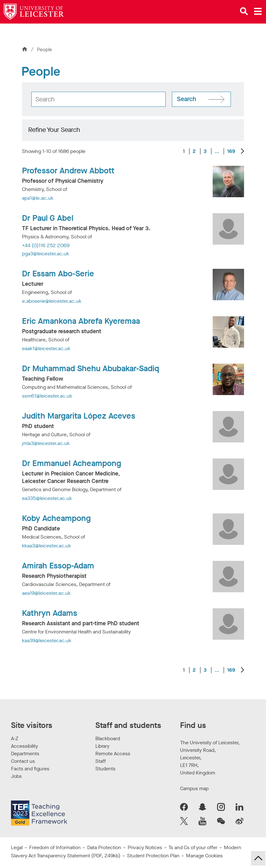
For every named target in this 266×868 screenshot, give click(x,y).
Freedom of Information (55, 847)
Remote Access (113, 754)
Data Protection (104, 847)
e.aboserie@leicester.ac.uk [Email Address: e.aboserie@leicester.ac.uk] (52, 301)
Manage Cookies (204, 856)
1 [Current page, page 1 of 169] (184, 151)
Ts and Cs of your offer (193, 847)
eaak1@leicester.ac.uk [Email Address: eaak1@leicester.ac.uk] (46, 348)
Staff (101, 761)
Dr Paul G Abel (48, 218)
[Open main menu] (258, 11)
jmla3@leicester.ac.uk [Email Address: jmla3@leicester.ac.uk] (46, 443)
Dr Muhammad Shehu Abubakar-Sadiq (90, 369)
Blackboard (108, 738)
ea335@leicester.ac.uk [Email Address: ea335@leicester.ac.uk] (47, 498)
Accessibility (24, 746)
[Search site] (201, 99)
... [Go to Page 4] (217, 151)
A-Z (15, 738)
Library (102, 746)
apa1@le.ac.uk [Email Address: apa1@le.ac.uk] (38, 198)
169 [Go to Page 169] (231, 151)
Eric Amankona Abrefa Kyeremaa (81, 321)
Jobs (16, 776)
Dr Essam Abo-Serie (58, 274)
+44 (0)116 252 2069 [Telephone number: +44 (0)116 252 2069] (46, 245)
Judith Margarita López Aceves (79, 416)
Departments (25, 754)
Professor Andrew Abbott (68, 171)
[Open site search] (244, 11)
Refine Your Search (54, 130)
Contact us (23, 761)
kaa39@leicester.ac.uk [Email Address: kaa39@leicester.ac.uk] (47, 640)
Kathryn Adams (50, 613)
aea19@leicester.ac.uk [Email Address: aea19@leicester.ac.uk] (46, 593)
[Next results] (242, 152)
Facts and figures (30, 769)
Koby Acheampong (56, 518)
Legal (17, 847)
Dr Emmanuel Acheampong (72, 464)
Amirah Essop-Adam (58, 566)
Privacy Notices (145, 847)
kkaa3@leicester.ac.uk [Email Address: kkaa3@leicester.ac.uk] (46, 546)
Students (105, 769)
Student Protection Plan (153, 856)
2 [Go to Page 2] (194, 151)
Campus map (194, 788)
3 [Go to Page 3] (205, 151)
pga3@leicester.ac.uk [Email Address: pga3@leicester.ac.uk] (45, 254)
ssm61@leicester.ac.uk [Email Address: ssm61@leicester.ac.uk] (47, 396)
